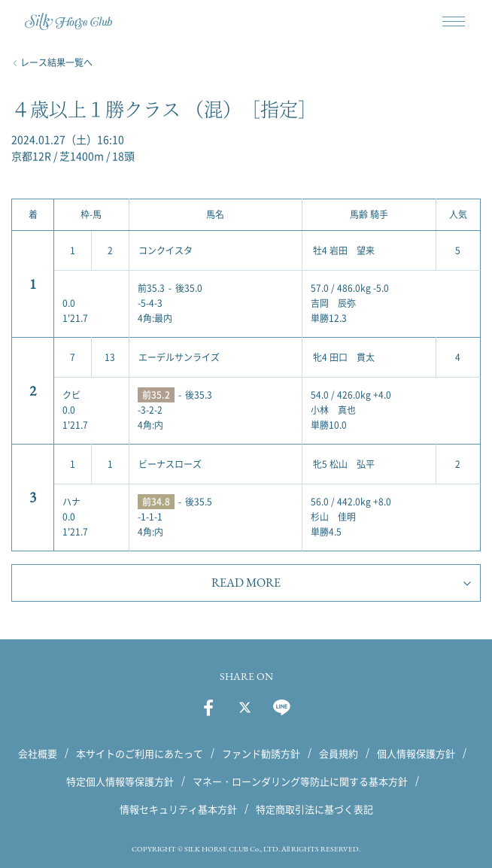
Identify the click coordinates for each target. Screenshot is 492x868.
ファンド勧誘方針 (261, 753)
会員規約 (339, 753)
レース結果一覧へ (56, 62)
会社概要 (38, 753)
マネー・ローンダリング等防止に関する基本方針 (300, 781)
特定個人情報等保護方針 (120, 781)
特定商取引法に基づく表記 (314, 809)
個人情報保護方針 (416, 753)
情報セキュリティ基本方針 (178, 809)
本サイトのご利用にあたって (140, 753)
